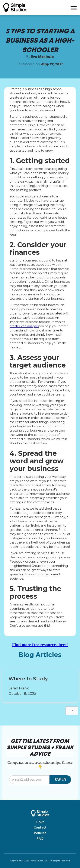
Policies (40, 833)
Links (40, 822)
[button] (74, 7)
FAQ (40, 839)
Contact (40, 827)
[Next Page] (72, 711)
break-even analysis (24, 326)
